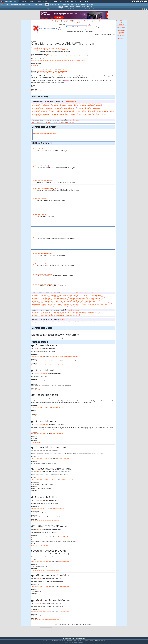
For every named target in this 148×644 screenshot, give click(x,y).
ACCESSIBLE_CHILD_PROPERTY (41, 106)
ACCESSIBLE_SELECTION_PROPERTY (43, 109)
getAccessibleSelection (77, 298)
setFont (43, 306)
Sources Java (80, 9)
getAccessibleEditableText (77, 313)
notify (68, 322)
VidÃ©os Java (72, 9)
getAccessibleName (39, 199)
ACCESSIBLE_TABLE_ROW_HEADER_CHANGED (101, 112)
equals (39, 322)
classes (69, 27)
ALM (36, 4)
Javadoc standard (87, 21)
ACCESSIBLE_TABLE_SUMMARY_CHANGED (44, 113)
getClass (54, 322)
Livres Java (64, 9)
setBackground (86, 305)
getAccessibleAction (40, 166)
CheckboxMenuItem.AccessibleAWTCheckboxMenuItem (49, 61)
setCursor (104, 305)
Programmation (65, 4)
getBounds (86, 300)
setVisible (80, 306)
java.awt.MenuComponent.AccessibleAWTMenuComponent (56, 50)
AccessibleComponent (58, 56)
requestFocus (52, 305)
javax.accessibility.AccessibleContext (48, 48)
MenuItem (34, 65)
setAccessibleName (58, 316)
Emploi (67, 2)
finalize (46, 322)
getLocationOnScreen (81, 302)
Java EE (77, 21)
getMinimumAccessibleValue (42, 274)
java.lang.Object (37, 47)
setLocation (63, 306)
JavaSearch (100, 9)
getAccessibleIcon (94, 313)
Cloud (28, 4)
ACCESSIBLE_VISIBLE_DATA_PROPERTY (64, 115)
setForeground (52, 306)
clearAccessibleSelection (72, 295)
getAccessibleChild (38, 297)
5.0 (74, 23)
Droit (81, 2)
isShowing (79, 303)
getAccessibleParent (60, 298)
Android (78, 7)
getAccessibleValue (40, 237)
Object (62, 320)
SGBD (73, 4)
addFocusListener (56, 295)
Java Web (66, 7)
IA (32, 4)
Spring (72, 7)
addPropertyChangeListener (41, 313)
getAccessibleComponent (76, 297)
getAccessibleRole (39, 215)
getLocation (68, 302)
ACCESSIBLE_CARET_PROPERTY (92, 104)
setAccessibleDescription (41, 316)
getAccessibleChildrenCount (57, 297)
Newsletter (58, 2)
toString (83, 322)
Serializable (35, 56)
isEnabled (55, 303)
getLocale (59, 302)
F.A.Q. (63, 21)
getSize (92, 302)
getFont (102, 300)
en (122, 23)
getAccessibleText (73, 314)
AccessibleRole (32, 216)
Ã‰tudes (74, 2)
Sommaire (51, 21)
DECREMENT (40, 123)
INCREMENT (49, 123)
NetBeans (90, 7)
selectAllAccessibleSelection (69, 305)
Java (47, 4)
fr (120, 23)
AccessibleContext (71, 102)
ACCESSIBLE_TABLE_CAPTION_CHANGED (88, 109)
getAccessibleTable (58, 314)
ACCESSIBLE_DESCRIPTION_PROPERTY (92, 106)
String (32, 190)
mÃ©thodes (77, 27)
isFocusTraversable (67, 303)
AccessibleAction (45, 56)
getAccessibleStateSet (61, 300)
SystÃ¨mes (90, 4)
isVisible (87, 303)
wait (90, 322)
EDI (59, 4)
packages (97, 27)
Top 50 (58, 21)
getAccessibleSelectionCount (42, 300)
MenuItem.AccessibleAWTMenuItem (44, 133)
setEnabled (35, 306)
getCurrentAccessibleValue (42, 254)
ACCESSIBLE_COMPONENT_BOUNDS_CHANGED (65, 106)
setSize (72, 306)
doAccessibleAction (40, 149)
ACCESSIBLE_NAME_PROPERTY (87, 107)
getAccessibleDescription (95, 297)
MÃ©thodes (121, 35)
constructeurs (87, 27)
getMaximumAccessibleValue (42, 264)
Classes (121, 34)
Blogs (45, 2)
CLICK (34, 123)
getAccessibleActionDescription (44, 189)
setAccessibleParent (73, 316)
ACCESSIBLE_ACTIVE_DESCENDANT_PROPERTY (67, 104)
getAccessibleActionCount (42, 181)
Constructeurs (121, 37)
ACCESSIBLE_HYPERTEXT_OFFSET (42, 107)
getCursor (94, 300)
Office (78, 4)
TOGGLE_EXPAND (59, 123)
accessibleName (101, 115)
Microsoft (41, 4)
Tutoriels (33, 2)
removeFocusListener (39, 305)
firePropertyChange (59, 313)
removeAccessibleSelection (102, 303)
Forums (25, 2)
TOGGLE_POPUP (70, 123)
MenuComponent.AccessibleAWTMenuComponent (52, 71)
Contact (97, 21)
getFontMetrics (37, 302)
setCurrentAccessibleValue (42, 284)
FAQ (39, 2)
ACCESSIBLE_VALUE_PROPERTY (41, 115)
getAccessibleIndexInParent (41, 298)
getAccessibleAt (96, 295)
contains (86, 295)
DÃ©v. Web (53, 4)
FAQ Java (49, 9)
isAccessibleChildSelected (41, 303)
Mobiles (83, 4)
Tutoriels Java (56, 9)
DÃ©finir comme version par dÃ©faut (121, 26)
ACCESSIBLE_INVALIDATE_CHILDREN (65, 107)
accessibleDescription (86, 115)
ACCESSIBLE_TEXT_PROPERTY (94, 113)
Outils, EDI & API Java (91, 9)
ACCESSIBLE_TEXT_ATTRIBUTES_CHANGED (70, 113)
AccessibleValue (84, 56)
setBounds (96, 305)
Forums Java (42, 9)
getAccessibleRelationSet (41, 314)
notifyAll (75, 322)
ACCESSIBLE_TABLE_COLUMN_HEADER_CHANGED (80, 110)
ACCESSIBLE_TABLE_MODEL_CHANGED (43, 112)
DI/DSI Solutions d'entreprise (17, 4)
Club (87, 2)
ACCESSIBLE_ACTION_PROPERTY (41, 104)
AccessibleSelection (72, 56)
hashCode (61, 322)
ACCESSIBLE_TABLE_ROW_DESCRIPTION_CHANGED (71, 112)
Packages (121, 39)
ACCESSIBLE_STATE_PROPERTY (64, 109)
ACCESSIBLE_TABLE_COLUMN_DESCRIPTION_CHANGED (48, 110)
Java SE (69, 21)
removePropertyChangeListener (91, 314)
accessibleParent (38, 116)
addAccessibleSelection (40, 295)
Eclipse (83, 7)
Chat (50, 2)
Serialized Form (36, 91)
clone (34, 322)
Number (32, 255)
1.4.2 (69, 23)
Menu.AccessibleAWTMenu (76, 61)
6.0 (78, 23)
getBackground (76, 300)
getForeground (49, 302)
